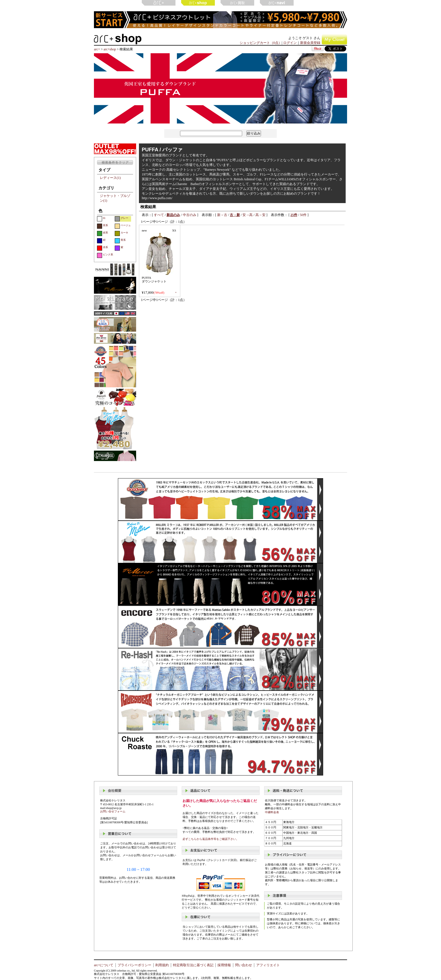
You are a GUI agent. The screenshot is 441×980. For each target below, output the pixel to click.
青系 (120, 241)
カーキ (121, 233)
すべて (159, 215)
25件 (294, 215)
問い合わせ (244, 965)
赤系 (103, 248)
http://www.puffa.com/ (157, 198)
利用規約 (162, 965)
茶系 (103, 226)
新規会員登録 (310, 43)
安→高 (247, 215)
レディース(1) (110, 178)
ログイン (290, 43)
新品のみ (173, 215)
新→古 (222, 215)
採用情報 (224, 965)
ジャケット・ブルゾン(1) (115, 198)
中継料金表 (272, 812)
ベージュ (123, 226)
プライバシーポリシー (134, 965)
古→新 (235, 215)
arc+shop (110, 49)
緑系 (103, 233)
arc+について (104, 965)
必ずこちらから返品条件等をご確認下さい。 (211, 839)
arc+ (97, 49)
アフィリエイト (268, 965)
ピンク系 (105, 255)
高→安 (260, 215)
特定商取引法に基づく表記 (193, 965)
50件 (303, 215)
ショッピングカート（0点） (261, 43)
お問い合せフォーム (113, 811)
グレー (121, 219)
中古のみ (190, 215)
